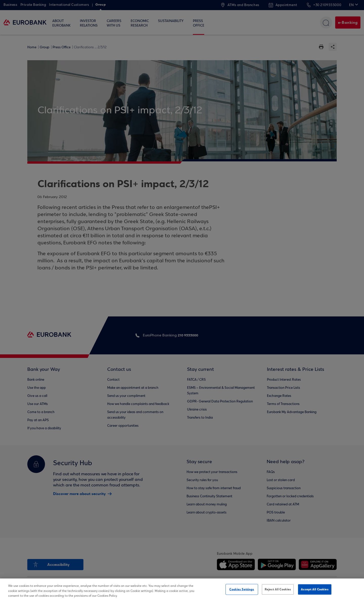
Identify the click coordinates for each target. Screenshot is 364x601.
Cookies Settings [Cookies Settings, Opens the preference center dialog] (242, 589)
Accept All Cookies (315, 589)
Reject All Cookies (278, 589)
